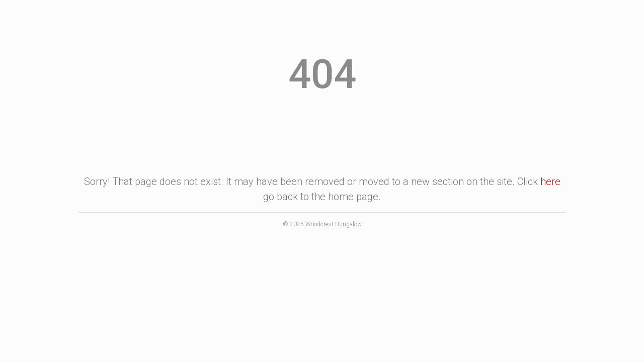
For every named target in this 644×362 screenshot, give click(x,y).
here (550, 182)
